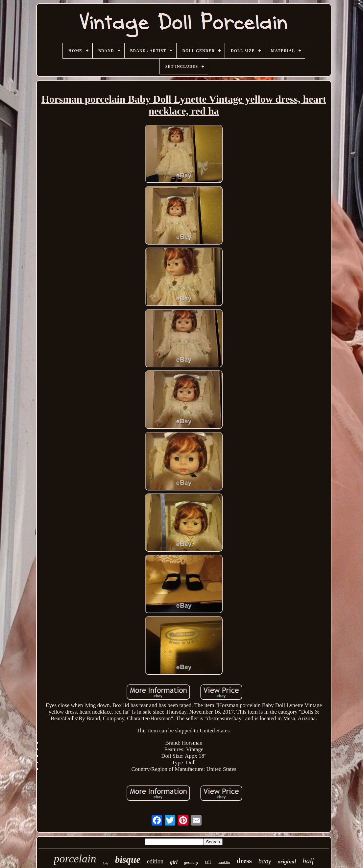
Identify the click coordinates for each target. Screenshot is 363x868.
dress (244, 861)
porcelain (75, 859)
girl (174, 862)
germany (191, 862)
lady (105, 863)
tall (208, 862)
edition (155, 861)
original (287, 862)
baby (265, 861)
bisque (128, 859)
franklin (224, 862)
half (308, 861)
